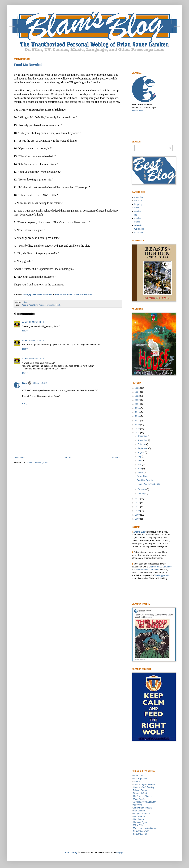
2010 (138, 511)
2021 (138, 404)
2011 (138, 507)
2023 (138, 396)
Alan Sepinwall (140, 779)
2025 (138, 388)
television (139, 225)
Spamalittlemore (83, 294)
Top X (58, 305)
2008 (138, 519)
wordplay (139, 233)
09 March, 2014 (36, 322)
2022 (138, 400)
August (141, 452)
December (143, 436)
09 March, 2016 (40, 383)
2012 (138, 503)
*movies (42, 305)
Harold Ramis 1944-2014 (149, 484)
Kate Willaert (139, 811)
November (143, 440)
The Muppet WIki (162, 575)
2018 (138, 416)
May (140, 465)
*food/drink (33, 305)
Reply (25, 331)
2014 (138, 433)
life (136, 215)
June (140, 461)
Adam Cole (138, 776)
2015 (138, 429)
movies (138, 218)
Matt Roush (138, 819)
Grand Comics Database (160, 567)
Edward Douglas (141, 790)
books (137, 208)
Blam (25, 383)
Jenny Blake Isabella (143, 808)
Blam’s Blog (139, 532)
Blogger (120, 853)
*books (25, 305)
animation (139, 197)
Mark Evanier (139, 816)
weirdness (139, 229)
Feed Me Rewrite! (145, 480)
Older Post (116, 458)
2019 (138, 412)
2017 (138, 420)
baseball (138, 201)
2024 (138, 392)
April (140, 469)
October (141, 444)
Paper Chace (143, 476)
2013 (138, 499)
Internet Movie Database (147, 570)
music (137, 222)
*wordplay (51, 305)
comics (138, 211)
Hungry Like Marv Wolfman (38, 294)
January (141, 494)
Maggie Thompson (142, 814)
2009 (138, 515)
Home (68, 458)
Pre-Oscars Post (63, 294)
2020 (138, 408)
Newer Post (20, 458)
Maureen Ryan (140, 822)
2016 (138, 424)
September (143, 448)
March (141, 473)
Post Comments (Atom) (37, 463)
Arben (25, 322)
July (140, 456)
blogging (138, 204)
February (142, 489)
